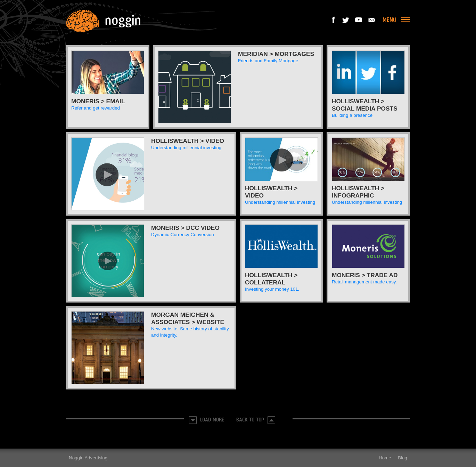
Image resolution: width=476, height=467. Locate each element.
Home (385, 458)
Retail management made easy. (364, 282)
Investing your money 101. (272, 289)
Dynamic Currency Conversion (183, 235)
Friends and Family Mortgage (268, 61)
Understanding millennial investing (186, 148)
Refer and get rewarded (96, 108)
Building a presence (352, 115)
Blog (403, 458)
